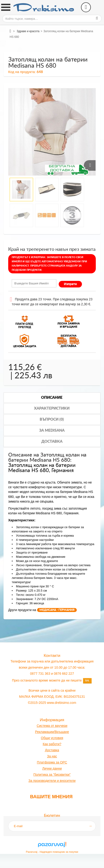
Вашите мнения (51, 797)
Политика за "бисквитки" (52, 775)
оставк (52, 750)
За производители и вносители (52, 781)
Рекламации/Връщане (52, 732)
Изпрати (70, 284)
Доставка (52, 442)
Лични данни (52, 768)
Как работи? (52, 744)
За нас (52, 756)
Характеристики (52, 408)
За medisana (52, 430)
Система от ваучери (52, 726)
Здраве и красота (28, 31)
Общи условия (52, 738)
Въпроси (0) (52, 419)
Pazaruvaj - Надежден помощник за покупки (52, 852)
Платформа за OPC (52, 762)
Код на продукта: (22, 72)
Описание (52, 398)
